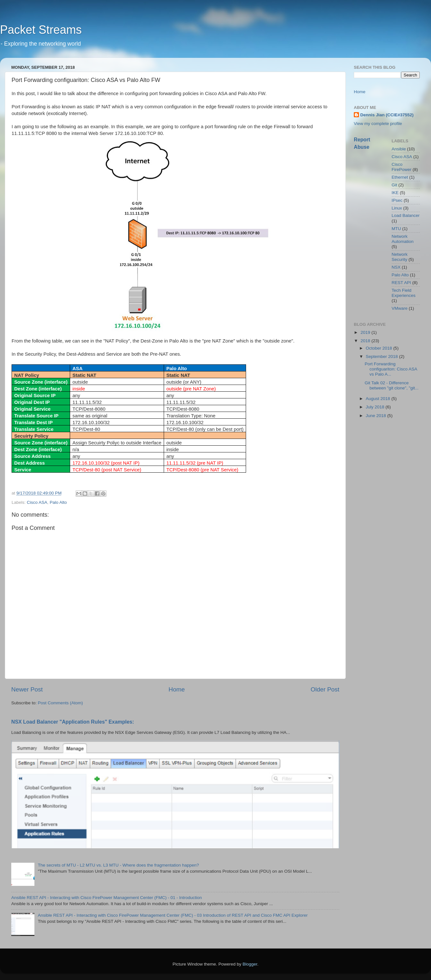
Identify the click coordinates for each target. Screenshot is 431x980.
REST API (402, 283)
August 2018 (379, 399)
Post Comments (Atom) (60, 703)
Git (394, 185)
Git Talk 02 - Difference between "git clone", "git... (392, 385)
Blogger (250, 964)
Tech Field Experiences (404, 293)
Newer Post (27, 689)
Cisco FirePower (402, 167)
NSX (396, 267)
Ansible (399, 149)
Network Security (400, 257)
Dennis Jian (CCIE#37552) (387, 115)
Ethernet (400, 177)
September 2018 (382, 356)
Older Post (325, 689)
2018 (366, 341)
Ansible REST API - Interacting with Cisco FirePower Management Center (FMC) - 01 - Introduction (106, 898)
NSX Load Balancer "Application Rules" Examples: (73, 722)
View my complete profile (378, 124)
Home (177, 689)
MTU (396, 229)
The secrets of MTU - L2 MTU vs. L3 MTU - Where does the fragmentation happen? (118, 865)
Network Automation (403, 239)
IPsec (397, 200)
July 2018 (376, 407)
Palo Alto (58, 502)
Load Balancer (406, 215)
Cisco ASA (37, 502)
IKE (395, 193)
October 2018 (380, 348)
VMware (400, 308)
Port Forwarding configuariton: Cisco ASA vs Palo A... (391, 369)
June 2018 (376, 416)
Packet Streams (41, 30)
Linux (397, 208)
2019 (366, 332)
